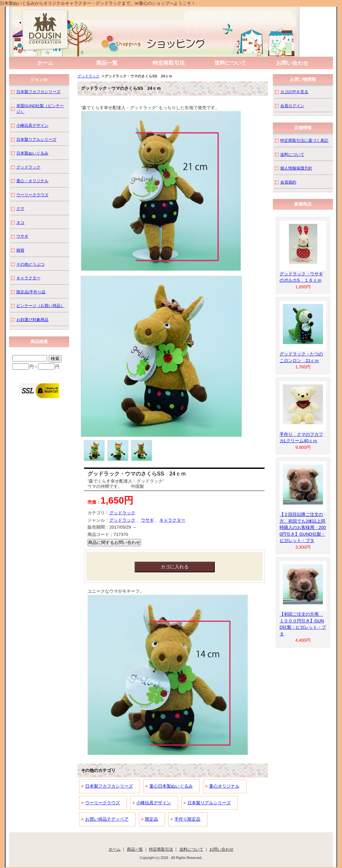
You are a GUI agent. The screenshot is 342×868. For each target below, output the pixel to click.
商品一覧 (107, 63)
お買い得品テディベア (107, 819)
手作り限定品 (187, 819)
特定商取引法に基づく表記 (304, 140)
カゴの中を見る (294, 92)
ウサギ (147, 520)
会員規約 (288, 182)
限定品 (151, 819)
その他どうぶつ (30, 264)
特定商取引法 (169, 63)
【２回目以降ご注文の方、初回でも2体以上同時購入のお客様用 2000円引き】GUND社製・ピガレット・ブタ (303, 527)
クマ (20, 208)
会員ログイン (292, 106)
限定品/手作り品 (31, 292)
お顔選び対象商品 (32, 320)
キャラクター (172, 520)
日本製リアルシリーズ (209, 803)
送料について (230, 63)
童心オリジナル (224, 786)
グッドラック (89, 76)
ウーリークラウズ (103, 803)
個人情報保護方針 (296, 168)
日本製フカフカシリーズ (109, 786)
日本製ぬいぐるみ (32, 153)
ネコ (20, 222)
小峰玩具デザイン (154, 803)
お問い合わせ (292, 63)
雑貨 (20, 250)
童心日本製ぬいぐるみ (171, 786)
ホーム (45, 63)
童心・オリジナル (32, 181)
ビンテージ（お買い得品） (40, 306)
